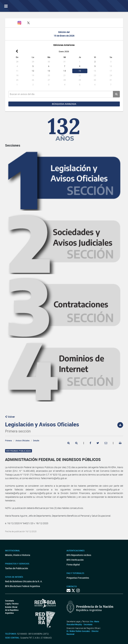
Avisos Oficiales (23, 440)
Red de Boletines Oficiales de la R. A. (24, 581)
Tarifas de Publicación (17, 568)
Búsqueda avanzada (64, 104)
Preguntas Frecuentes (78, 578)
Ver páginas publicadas (19, 451)
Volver (10, 417)
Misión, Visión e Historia (18, 555)
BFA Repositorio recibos (79, 555)
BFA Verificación (75, 560)
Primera (9, 440)
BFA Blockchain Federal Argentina (23, 586)
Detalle (36, 440)
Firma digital (73, 565)
